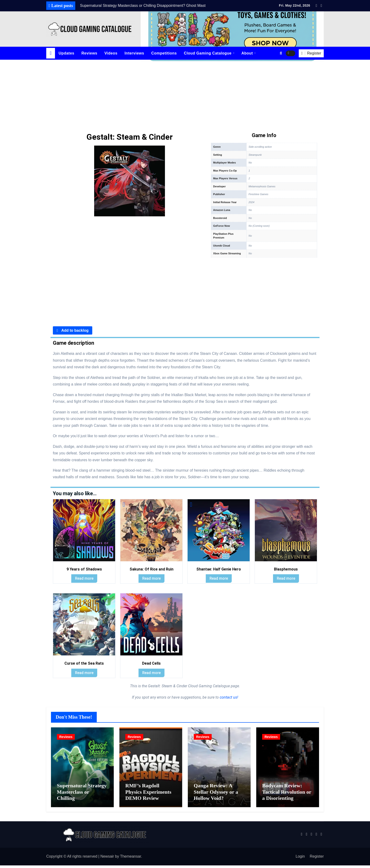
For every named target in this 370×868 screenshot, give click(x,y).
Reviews (89, 53)
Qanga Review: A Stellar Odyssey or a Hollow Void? (216, 794)
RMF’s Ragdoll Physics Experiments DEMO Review (148, 794)
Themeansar (131, 859)
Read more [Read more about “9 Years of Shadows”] (84, 578)
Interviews (134, 53)
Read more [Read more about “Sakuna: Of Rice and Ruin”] (151, 578)
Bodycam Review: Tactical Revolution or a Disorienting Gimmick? (287, 797)
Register (317, 859)
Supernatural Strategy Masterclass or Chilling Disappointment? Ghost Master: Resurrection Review (82, 804)
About (248, 53)
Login (300, 859)
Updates (66, 53)
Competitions (164, 53)
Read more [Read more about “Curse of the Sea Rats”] (84, 673)
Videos (111, 53)
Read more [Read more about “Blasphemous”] (286, 578)
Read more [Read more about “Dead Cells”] (151, 673)
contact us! (228, 697)
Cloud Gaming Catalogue (208, 53)
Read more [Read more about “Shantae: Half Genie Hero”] (219, 578)
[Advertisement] (185, 95)
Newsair (107, 859)
